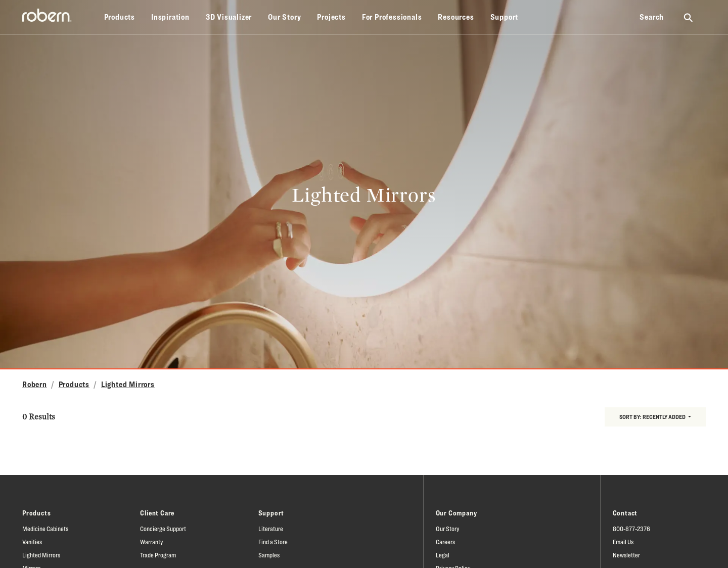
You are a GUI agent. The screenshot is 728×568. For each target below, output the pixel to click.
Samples (269, 555)
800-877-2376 (631, 529)
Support (505, 17)
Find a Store (273, 542)
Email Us (623, 542)
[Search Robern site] (689, 17)
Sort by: (653, 417)
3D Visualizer (229, 17)
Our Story (284, 17)
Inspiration (170, 17)
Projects (331, 17)
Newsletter (626, 555)
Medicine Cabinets (45, 529)
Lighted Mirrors (128, 384)
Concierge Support (163, 529)
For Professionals (392, 17)
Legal (443, 555)
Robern (35, 384)
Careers (445, 542)
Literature (271, 529)
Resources (456, 17)
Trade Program (158, 555)
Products (120, 17)
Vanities (32, 542)
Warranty (151, 542)
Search (652, 17)
